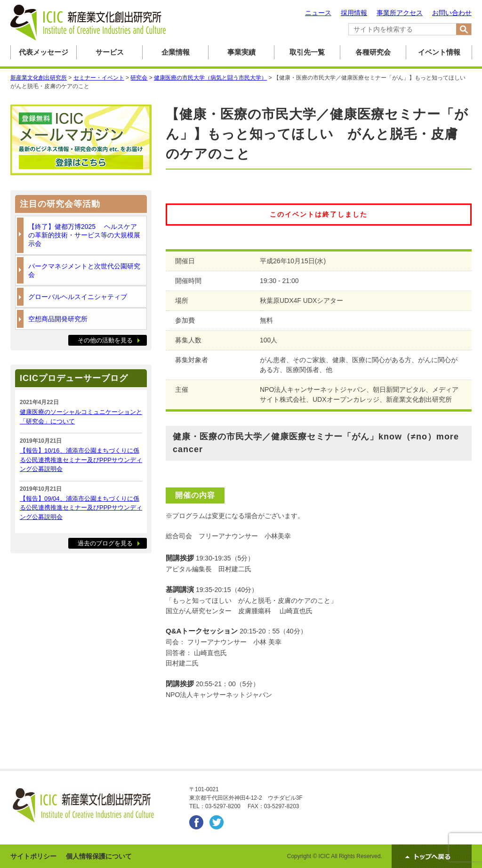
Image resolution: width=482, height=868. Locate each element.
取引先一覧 (307, 52)
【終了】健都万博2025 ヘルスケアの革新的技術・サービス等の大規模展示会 (84, 235)
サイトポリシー (33, 856)
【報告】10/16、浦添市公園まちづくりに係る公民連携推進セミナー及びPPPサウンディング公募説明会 (81, 460)
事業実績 (241, 52)
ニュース (318, 13)
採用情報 (354, 13)
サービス (110, 52)
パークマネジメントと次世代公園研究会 (84, 270)
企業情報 (176, 52)
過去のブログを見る (105, 543)
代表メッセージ (44, 52)
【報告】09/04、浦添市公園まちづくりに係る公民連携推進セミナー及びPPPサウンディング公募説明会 (81, 508)
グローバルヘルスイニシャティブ (78, 297)
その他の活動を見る (105, 340)
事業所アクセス (400, 13)
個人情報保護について (99, 856)
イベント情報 (439, 52)
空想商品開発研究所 (58, 319)
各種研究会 (373, 52)
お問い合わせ (452, 13)
